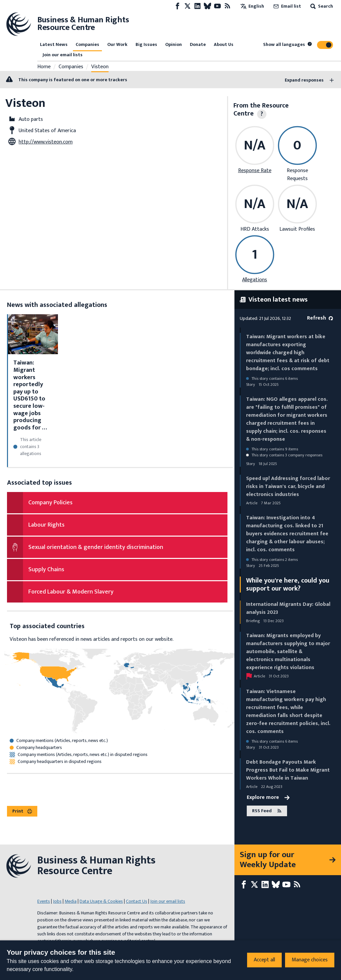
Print (22, 811)
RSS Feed (267, 811)
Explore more (268, 798)
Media (71, 901)
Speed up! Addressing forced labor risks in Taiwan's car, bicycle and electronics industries (288, 487)
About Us (224, 44)
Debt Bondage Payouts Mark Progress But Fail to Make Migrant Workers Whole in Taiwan (288, 770)
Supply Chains (46, 570)
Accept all (264, 960)
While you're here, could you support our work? (288, 585)
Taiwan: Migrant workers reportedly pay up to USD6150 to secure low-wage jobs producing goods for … (30, 395)
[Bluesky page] (207, 6)
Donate (198, 44)
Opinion (173, 44)
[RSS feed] (227, 6)
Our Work (117, 44)
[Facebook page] (177, 6)
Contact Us (137, 901)
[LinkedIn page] (197, 6)
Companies (87, 44)
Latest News (54, 44)
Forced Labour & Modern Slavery (71, 592)
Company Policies (50, 503)
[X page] (187, 6)
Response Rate (255, 171)
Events (44, 901)
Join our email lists (63, 55)
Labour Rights (46, 525)
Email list (287, 6)
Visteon (100, 67)
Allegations (255, 280)
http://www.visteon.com (46, 142)
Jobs (57, 901)
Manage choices (310, 960)
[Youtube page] (217, 6)
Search (321, 6)
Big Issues (146, 44)
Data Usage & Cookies (101, 901)
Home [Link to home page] (44, 67)
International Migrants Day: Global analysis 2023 (288, 608)
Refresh (320, 318)
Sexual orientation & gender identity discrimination (96, 547)
